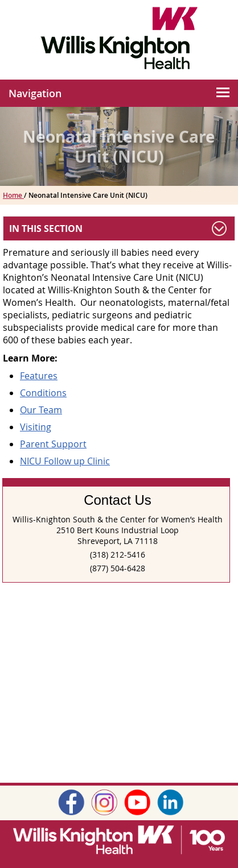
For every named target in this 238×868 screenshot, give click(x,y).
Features (39, 376)
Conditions (43, 393)
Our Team (41, 410)
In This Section (46, 229)
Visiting (36, 427)
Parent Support (53, 444)
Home (13, 195)
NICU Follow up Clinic (65, 461)
